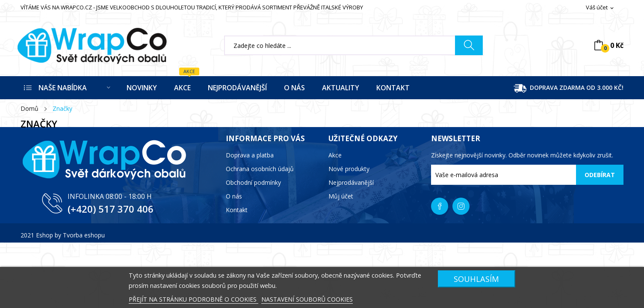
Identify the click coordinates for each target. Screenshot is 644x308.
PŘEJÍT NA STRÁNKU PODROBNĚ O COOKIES (193, 299)
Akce (335, 155)
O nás (234, 196)
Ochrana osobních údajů (260, 169)
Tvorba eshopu (84, 235)
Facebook (440, 206)
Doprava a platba (250, 155)
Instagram (461, 206)
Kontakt (237, 210)
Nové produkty (349, 169)
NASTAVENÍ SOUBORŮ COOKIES (307, 299)
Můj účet (341, 196)
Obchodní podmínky (253, 182)
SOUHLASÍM (476, 279)
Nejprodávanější (351, 182)
